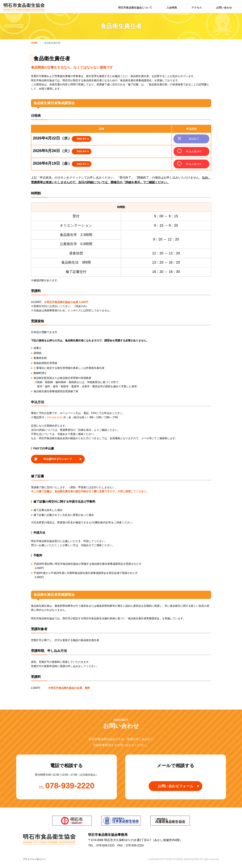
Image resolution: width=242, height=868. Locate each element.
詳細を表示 (82, 138)
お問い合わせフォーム (176, 788)
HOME (34, 43)
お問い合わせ (222, 7)
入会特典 (171, 7)
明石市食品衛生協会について (135, 7)
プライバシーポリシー (34, 861)
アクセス (195, 7)
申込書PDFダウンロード (58, 460)
